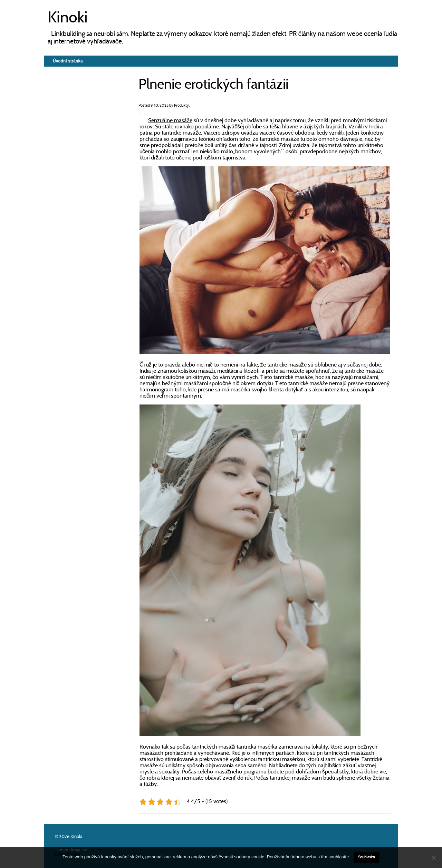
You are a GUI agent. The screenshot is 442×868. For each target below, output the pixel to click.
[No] (433, 858)
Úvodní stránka (68, 61)
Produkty (181, 106)
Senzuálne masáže (170, 121)
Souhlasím (367, 857)
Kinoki (68, 19)
